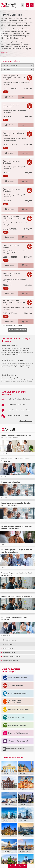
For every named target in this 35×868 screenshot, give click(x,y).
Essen (6, 92)
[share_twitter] (20, 866)
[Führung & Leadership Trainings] (28, 5)
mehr (4, 52)
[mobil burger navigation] (23, 5)
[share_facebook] (15, 866)
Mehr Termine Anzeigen (17, 330)
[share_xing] (11, 866)
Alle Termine (10, 97)
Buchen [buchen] (26, 97)
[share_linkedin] (25, 866)
